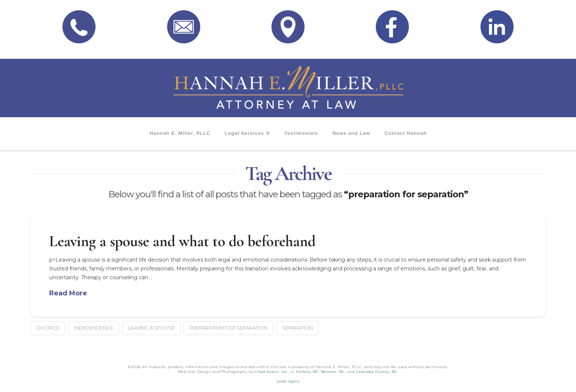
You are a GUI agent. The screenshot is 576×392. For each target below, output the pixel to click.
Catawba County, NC (377, 372)
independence (94, 328)
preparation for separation (228, 328)
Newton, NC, (334, 372)
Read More (68, 293)
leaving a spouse (151, 328)
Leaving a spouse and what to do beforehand (182, 241)
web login (288, 381)
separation (298, 328)
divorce (48, 328)
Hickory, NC (307, 372)
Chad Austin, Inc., (272, 372)
